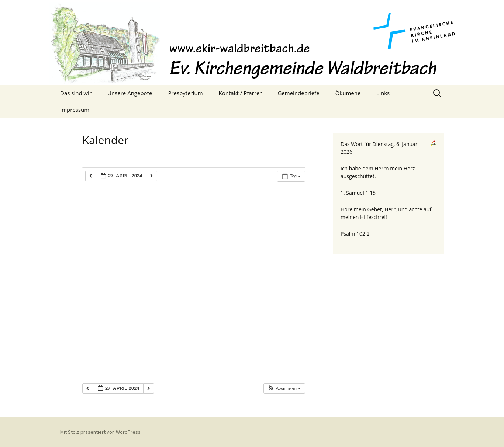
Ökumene (348, 93)
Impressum (75, 110)
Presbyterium (185, 93)
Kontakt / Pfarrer (240, 93)
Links (383, 93)
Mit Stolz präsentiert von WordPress (100, 432)
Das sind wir (76, 93)
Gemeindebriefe (298, 93)
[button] (284, 389)
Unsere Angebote (130, 93)
